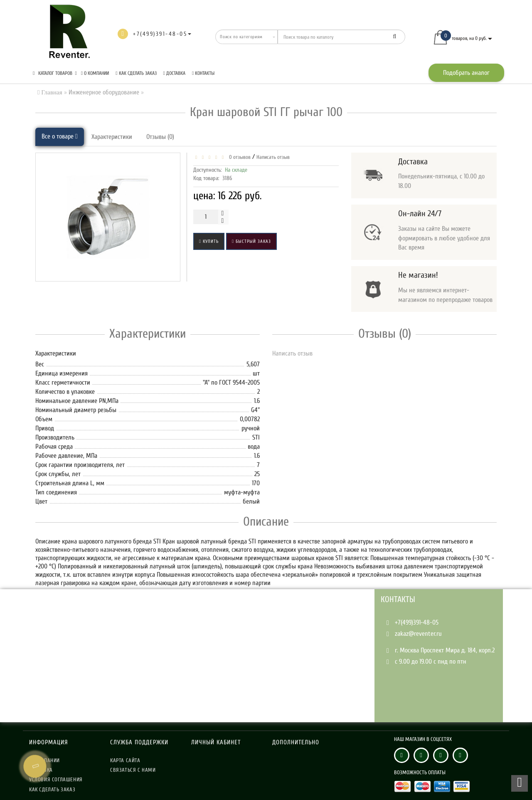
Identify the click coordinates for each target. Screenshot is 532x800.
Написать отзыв (273, 157)
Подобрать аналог (466, 73)
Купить (209, 241)
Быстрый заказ (251, 241)
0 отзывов (239, 157)
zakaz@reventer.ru (418, 634)
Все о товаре (60, 136)
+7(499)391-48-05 (417, 622)
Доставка (174, 73)
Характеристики (112, 137)
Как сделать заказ (136, 73)
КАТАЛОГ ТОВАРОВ (55, 73)
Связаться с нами (133, 770)
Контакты (203, 73)
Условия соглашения (56, 779)
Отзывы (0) (160, 137)
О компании (95, 73)
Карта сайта (125, 760)
